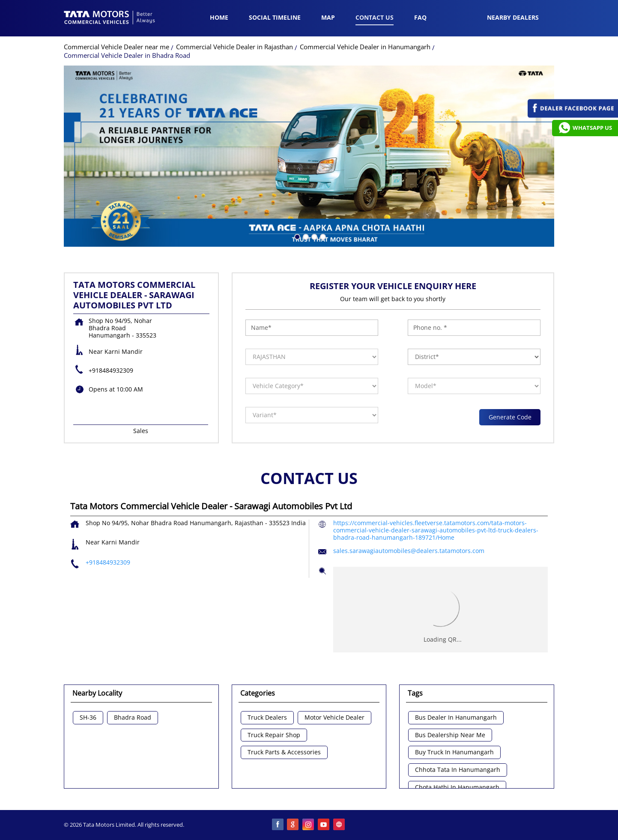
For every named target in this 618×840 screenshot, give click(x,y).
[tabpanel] (309, 156)
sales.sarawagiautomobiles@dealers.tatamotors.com (409, 551)
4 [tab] (322, 236)
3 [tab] (313, 236)
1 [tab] (296, 236)
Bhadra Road (133, 718)
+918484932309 (111, 370)
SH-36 (88, 718)
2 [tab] (305, 236)
